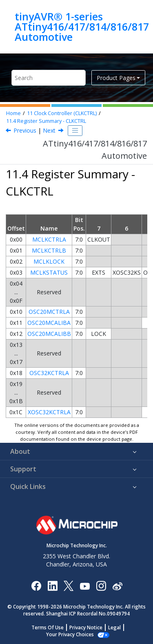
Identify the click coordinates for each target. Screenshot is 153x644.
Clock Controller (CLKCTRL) (62, 113)
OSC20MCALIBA (49, 323)
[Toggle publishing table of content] (75, 131)
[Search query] (49, 78)
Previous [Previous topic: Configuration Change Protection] (25, 130)
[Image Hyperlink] (85, 585)
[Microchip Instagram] (101, 585)
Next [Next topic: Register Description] (49, 130)
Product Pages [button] (116, 78)
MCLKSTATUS (49, 272)
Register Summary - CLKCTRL (46, 121)
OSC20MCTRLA (49, 312)
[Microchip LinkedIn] (52, 585)
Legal (114, 627)
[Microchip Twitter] (69, 585)
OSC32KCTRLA (49, 373)
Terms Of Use (48, 627)
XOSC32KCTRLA (49, 412)
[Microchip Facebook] (36, 585)
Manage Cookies (70, 634)
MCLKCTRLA (49, 239)
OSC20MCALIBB (49, 334)
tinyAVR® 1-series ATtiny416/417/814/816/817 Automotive (82, 27)
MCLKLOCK (49, 261)
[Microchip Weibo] (117, 585)
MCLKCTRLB (49, 250)
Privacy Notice (86, 627)
